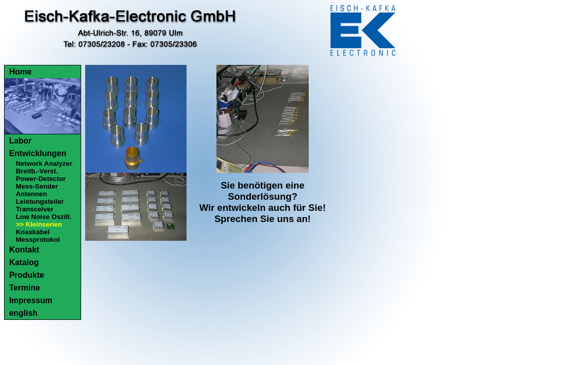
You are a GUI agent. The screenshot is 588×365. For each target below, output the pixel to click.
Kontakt (24, 250)
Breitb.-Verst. (37, 171)
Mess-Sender (37, 186)
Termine (25, 288)
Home (20, 72)
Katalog (24, 262)
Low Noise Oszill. (44, 217)
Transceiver (34, 209)
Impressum (31, 300)
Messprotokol (38, 240)
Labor (20, 141)
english (23, 313)
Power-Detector (41, 179)
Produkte (27, 275)
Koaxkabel (33, 232)
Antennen (31, 194)
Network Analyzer (44, 163)
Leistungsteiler (40, 202)
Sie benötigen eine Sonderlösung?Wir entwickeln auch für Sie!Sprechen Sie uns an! (262, 202)
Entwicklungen (38, 153)
